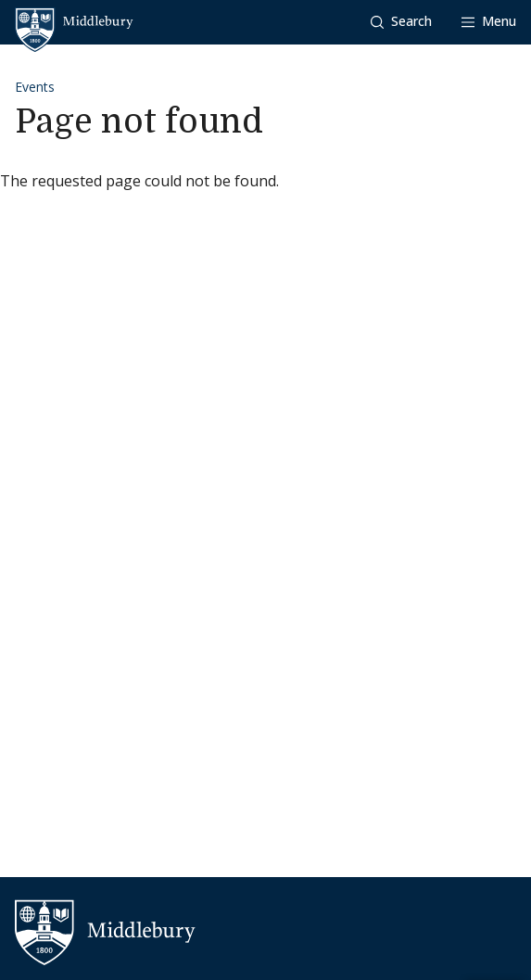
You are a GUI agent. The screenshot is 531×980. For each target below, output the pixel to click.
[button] (401, 22)
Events (35, 87)
